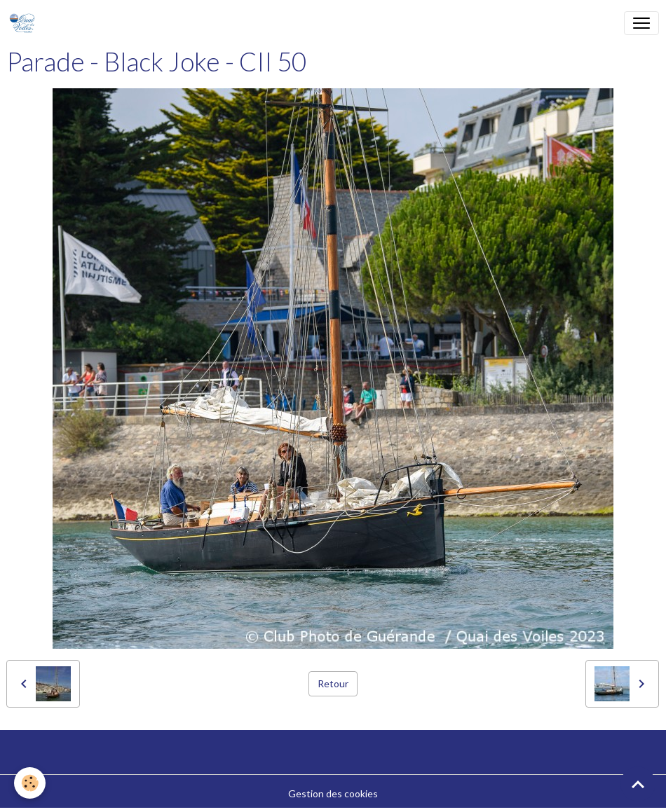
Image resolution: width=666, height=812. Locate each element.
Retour (333, 683)
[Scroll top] (638, 784)
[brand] (25, 23)
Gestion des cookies (333, 793)
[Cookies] (30, 783)
